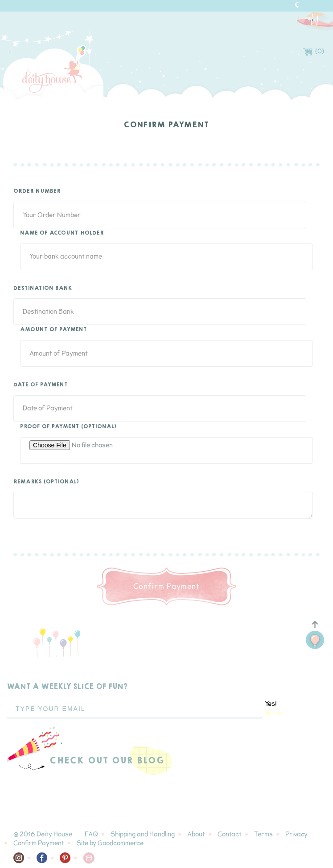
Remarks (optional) (46, 482)
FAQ (91, 834)
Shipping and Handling (143, 834)
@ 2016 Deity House (43, 834)
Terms (263, 834)
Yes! (274, 708)
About (196, 834)
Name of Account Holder (62, 233)
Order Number (37, 191)
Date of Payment (41, 385)
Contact (230, 834)
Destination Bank (43, 288)
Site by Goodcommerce (110, 843)
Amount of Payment (53, 330)
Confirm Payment (39, 843)
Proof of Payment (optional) (68, 427)
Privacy (296, 834)
